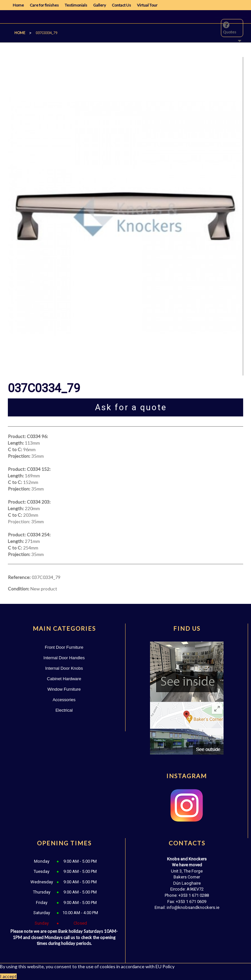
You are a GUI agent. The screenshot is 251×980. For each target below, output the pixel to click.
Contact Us (121, 5)
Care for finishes (44, 5)
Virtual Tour (147, 5)
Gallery (100, 5)
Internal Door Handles (64, 658)
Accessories (64, 700)
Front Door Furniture (64, 647)
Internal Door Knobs (64, 668)
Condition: (19, 589)
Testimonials (76, 5)
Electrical (64, 710)
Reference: (19, 577)
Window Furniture (64, 689)
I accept (8, 976)
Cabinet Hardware (64, 679)
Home (18, 5)
